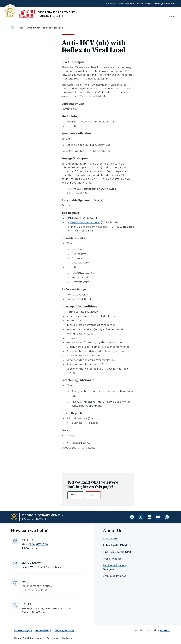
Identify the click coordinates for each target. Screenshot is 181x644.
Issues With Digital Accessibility (41, 567)
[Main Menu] (173, 14)
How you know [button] (164, 4)
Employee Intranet (114, 576)
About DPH (110, 539)
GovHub (165, 630)
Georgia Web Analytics (59, 638)
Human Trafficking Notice (29, 638)
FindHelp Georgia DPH (117, 552)
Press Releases (112, 559)
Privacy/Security (65, 630)
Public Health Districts (117, 545)
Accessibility (43, 630)
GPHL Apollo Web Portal (82, 218)
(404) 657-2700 (38, 544)
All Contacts (29, 548)
